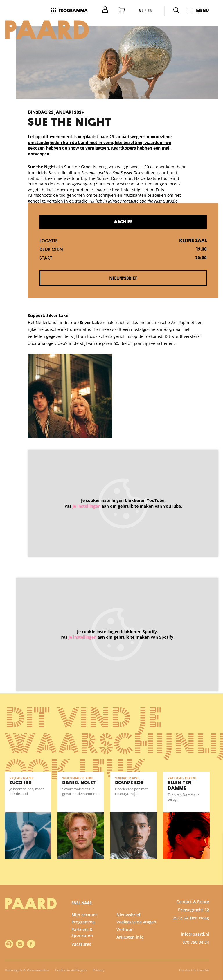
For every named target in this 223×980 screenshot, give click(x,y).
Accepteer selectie (174, 969)
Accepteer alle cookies (174, 952)
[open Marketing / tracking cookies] (214, 931)
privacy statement (150, 877)
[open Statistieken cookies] (214, 914)
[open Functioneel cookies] (214, 897)
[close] (214, 843)
